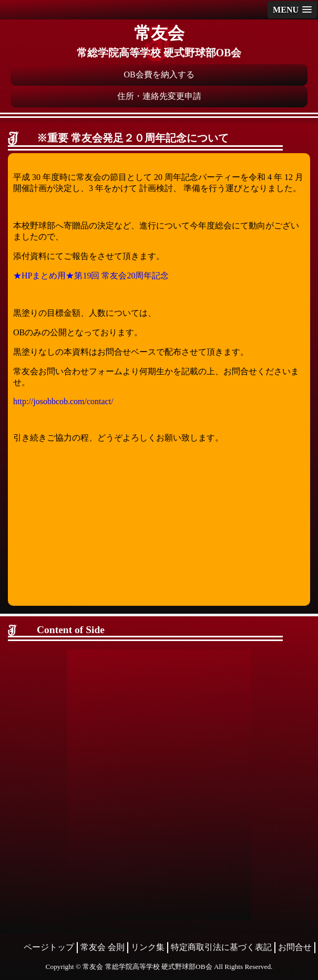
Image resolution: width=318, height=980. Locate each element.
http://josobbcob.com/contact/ (63, 401)
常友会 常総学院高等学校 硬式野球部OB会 (147, 967)
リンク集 (148, 947)
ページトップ (49, 947)
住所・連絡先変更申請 (159, 96)
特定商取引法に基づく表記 (221, 947)
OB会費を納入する (159, 74)
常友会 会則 (102, 947)
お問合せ (295, 947)
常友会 (159, 33)
